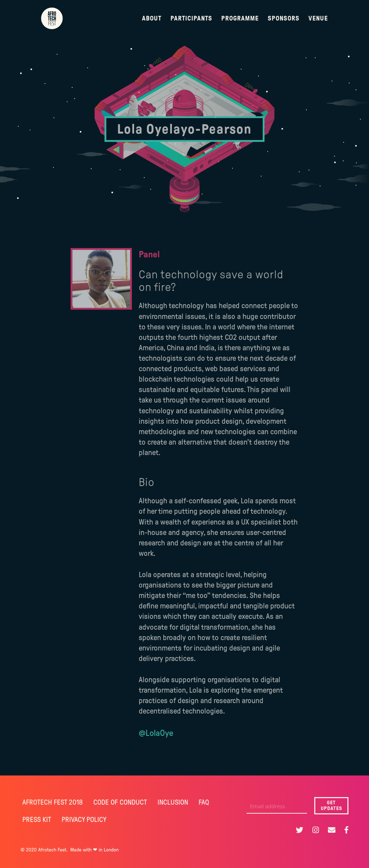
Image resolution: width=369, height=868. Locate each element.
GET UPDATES (332, 806)
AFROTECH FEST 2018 (53, 802)
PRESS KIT (37, 819)
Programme (240, 18)
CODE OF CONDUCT (120, 802)
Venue (318, 18)
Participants (191, 18)
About (152, 18)
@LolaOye (156, 733)
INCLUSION (173, 802)
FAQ (204, 802)
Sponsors (284, 18)
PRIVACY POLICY (84, 819)
